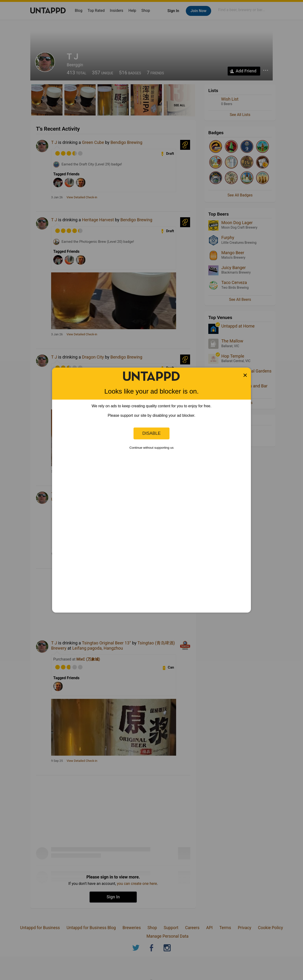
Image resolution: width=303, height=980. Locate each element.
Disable (151, 433)
